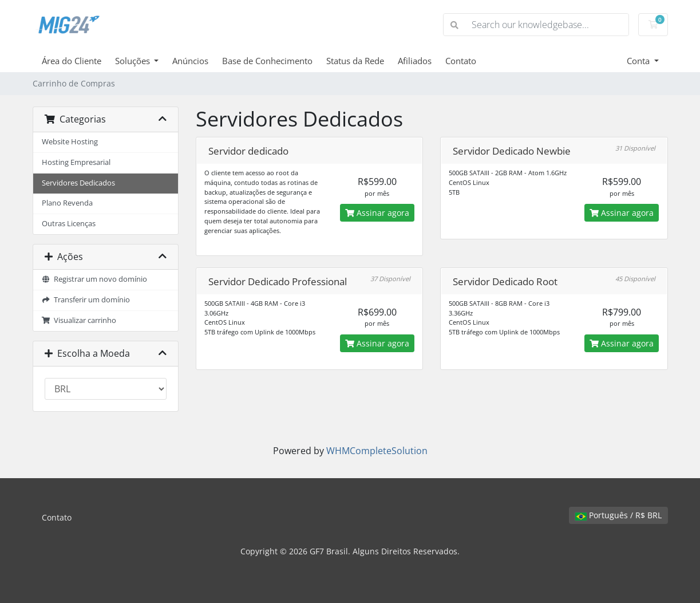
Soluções (134, 61)
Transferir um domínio (86, 300)
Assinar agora (377, 213)
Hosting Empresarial (76, 162)
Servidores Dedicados (78, 183)
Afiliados (415, 61)
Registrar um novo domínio (95, 279)
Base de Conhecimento (267, 61)
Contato (461, 61)
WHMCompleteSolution (377, 451)
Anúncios (190, 61)
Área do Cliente (72, 61)
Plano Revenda (67, 203)
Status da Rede (355, 61)
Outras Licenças (69, 224)
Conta (639, 61)
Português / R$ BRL (618, 515)
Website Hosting (70, 142)
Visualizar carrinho (79, 320)
